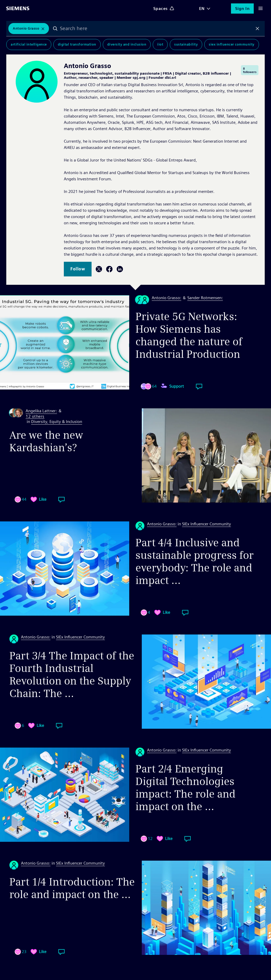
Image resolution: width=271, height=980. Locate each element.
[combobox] (156, 29)
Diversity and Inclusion (127, 44)
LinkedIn (120, 269)
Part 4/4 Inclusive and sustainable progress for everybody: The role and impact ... (194, 561)
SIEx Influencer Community (232, 44)
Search (55, 29)
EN (202, 9)
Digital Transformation (77, 44)
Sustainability (186, 44)
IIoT (160, 44)
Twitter (99, 269)
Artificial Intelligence (29, 44)
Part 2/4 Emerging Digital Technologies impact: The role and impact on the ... (185, 788)
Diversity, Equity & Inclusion (57, 422)
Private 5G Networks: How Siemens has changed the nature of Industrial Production (189, 335)
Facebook (109, 269)
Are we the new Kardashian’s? (46, 441)
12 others (35, 417)
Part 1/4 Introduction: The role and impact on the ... (72, 888)
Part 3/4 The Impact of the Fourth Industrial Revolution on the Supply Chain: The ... (72, 675)
